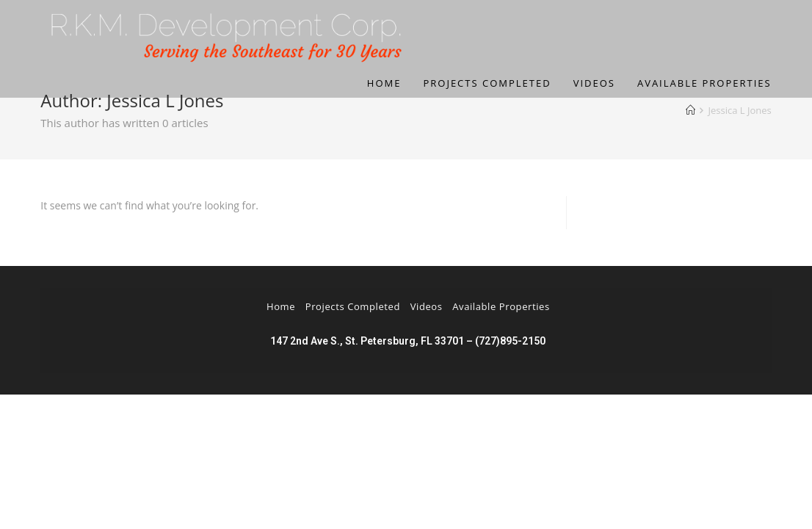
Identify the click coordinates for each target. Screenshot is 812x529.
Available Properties (501, 306)
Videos (427, 306)
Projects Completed (353, 306)
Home (281, 306)
